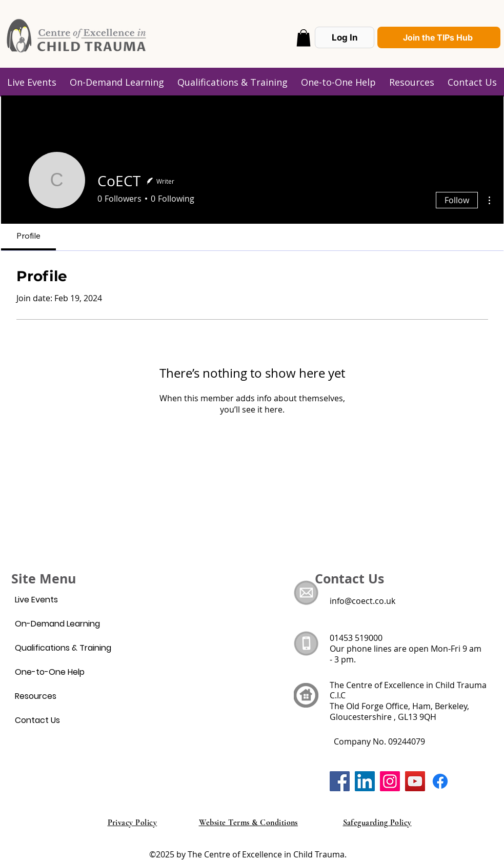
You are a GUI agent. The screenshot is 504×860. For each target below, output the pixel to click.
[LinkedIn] (365, 781)
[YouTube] (415, 781)
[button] (304, 38)
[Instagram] (390, 781)
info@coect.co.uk (362, 601)
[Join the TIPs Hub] (439, 37)
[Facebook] (340, 781)
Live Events (36, 600)
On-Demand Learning (57, 624)
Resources (36, 696)
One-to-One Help (50, 672)
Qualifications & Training (63, 648)
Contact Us (37, 720)
